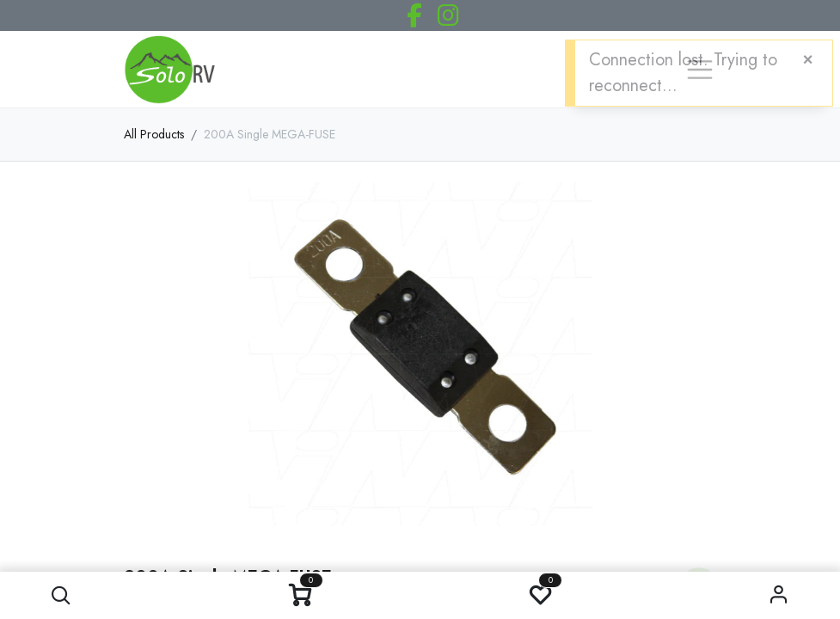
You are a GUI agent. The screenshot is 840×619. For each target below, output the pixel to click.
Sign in (779, 595)
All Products (154, 134)
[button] (61, 595)
